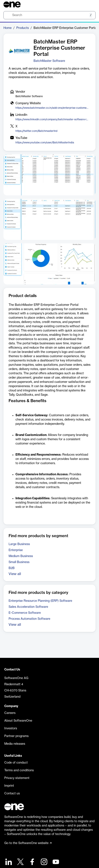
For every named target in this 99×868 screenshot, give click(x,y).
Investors (11, 728)
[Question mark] (90, 4)
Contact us (12, 794)
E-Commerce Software (25, 613)
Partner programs (16, 736)
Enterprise (16, 550)
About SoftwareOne (18, 721)
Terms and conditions (19, 770)
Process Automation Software (29, 619)
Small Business (19, 562)
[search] (49, 15)
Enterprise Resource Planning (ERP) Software (40, 601)
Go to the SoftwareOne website (28, 843)
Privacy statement (17, 778)
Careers (10, 713)
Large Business (19, 544)
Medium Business (21, 556)
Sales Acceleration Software (28, 607)
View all (15, 574)
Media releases (15, 744)
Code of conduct (16, 763)
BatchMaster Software (49, 61)
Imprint (9, 786)
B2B (12, 568)
